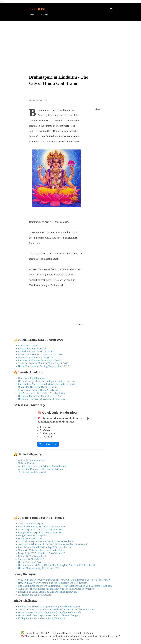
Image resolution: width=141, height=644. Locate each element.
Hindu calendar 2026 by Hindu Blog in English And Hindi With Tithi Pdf (57, 565)
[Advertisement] (71, 39)
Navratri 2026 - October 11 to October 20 (40, 550)
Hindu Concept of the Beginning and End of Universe (47, 381)
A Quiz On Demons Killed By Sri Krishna (40, 469)
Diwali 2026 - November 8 (32, 556)
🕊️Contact (43, 15)
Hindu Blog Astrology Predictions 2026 (39, 568)
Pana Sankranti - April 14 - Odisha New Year (42, 526)
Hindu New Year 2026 (30, 538)
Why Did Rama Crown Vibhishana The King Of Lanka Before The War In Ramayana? (64, 580)
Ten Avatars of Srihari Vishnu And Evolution (42, 393)
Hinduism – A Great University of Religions (41, 399)
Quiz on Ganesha (27, 463)
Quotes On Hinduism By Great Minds (38, 387)
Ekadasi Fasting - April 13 (32, 348)
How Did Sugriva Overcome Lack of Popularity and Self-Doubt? (52, 583)
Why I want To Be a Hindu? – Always (38, 390)
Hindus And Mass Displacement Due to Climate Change (48, 615)
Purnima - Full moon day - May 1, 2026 (39, 360)
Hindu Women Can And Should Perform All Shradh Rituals (50, 612)
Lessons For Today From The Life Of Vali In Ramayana (48, 592)
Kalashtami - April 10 (30, 345)
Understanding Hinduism (31, 378)
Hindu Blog (37, 9)
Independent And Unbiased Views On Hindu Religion (47, 384)
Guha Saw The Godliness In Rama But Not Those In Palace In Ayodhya (56, 589)
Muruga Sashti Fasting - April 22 (36, 357)
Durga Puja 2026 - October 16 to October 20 (42, 553)
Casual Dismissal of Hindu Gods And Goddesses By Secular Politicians (56, 609)
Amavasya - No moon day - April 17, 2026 (41, 354)
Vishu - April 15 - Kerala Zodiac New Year (41, 529)
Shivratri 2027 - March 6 (31, 559)
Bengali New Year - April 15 (33, 535)
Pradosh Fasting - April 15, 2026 (35, 351)
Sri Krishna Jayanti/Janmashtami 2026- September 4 (46, 541)
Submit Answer (48, 444)
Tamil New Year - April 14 (32, 524)
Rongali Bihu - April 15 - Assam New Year (41, 532)
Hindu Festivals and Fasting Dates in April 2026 (44, 366)
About (31, 15)
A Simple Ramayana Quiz (32, 460)
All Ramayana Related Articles (34, 595)
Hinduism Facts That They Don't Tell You (40, 396)
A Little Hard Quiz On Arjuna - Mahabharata (42, 466)
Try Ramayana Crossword (32, 472)
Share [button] (98, 109)
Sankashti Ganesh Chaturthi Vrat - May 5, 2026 (43, 363)
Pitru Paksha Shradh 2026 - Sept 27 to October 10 (44, 547)
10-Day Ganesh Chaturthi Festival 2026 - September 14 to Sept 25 (53, 544)
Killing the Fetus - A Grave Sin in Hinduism (41, 618)
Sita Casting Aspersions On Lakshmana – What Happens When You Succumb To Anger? (65, 586)
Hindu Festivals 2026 (29, 562)
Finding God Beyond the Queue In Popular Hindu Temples (49, 606)
